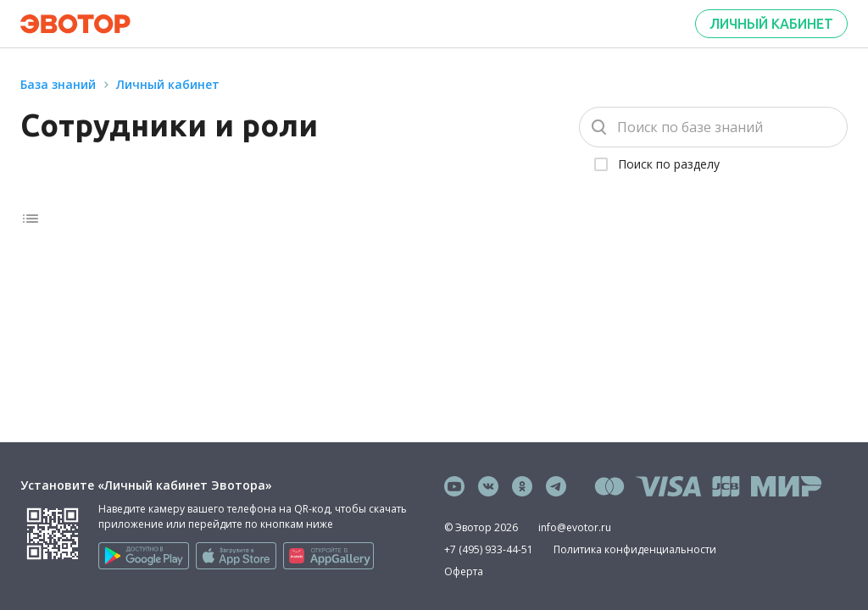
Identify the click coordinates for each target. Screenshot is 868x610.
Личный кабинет (771, 24)
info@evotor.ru (575, 527)
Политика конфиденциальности (635, 549)
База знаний (58, 84)
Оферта (464, 571)
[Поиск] (713, 127)
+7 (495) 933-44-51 (489, 549)
